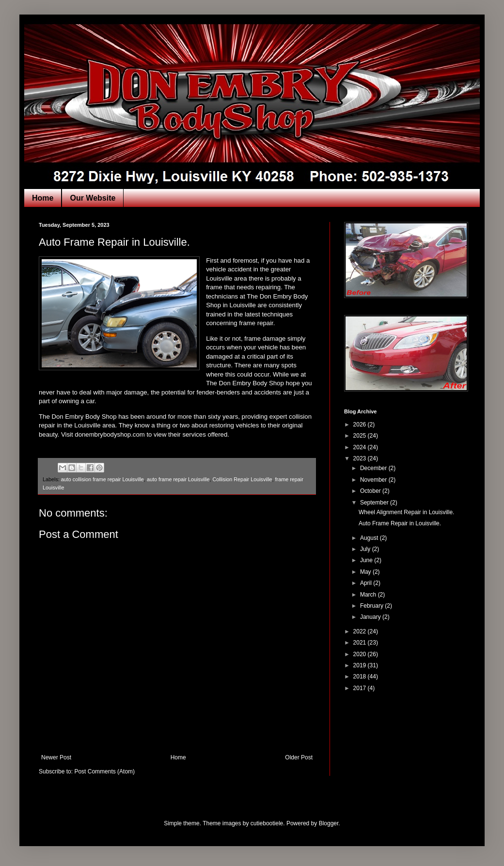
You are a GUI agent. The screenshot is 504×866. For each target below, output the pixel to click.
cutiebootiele (267, 823)
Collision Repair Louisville (243, 479)
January (371, 617)
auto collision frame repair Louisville (102, 479)
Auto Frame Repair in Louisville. (400, 523)
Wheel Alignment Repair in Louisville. (406, 512)
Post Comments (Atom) (104, 772)
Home (43, 198)
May (366, 572)
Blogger (329, 823)
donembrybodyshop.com (110, 434)
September (375, 503)
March (369, 595)
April (367, 583)
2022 (361, 631)
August (370, 538)
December (374, 468)
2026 (361, 425)
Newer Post (56, 757)
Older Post (299, 757)
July (366, 549)
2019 (361, 665)
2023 (361, 458)
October (371, 491)
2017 (361, 688)
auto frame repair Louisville (178, 479)
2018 (361, 677)
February (372, 606)
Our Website (93, 198)
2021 (361, 643)
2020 (361, 654)
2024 (361, 447)
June (367, 560)
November (374, 480)
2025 (361, 436)
